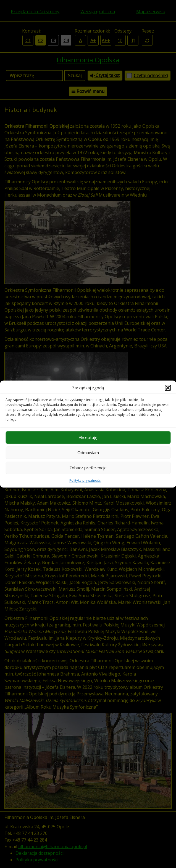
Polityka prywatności (85, 480)
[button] (168, 388)
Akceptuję (88, 437)
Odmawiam (88, 452)
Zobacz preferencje (88, 468)
